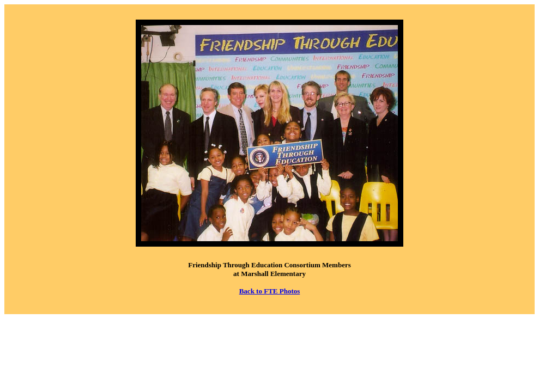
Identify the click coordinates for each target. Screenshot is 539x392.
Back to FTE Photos (270, 291)
